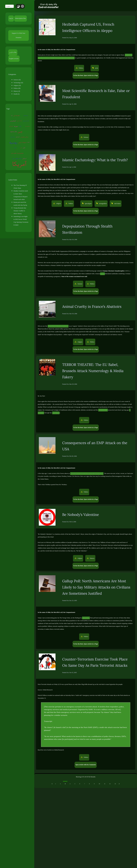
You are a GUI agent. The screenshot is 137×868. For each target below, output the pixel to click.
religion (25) (17, 86)
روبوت (21, 115)
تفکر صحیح (14, 132)
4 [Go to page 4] (70, 784)
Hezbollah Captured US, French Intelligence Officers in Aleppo (88, 27)
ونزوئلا (23, 126)
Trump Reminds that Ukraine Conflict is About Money (20, 211)
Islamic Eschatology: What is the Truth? (95, 160)
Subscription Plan (21, 18)
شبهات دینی (22, 142)
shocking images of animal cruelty (58, 326)
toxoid (102, 274)
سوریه (16, 126)
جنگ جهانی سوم (17, 158)
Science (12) (17, 80)
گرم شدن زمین (26, 121)
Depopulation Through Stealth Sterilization (87, 229)
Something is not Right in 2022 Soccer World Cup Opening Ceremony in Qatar (21, 221)
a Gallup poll (86, 618)
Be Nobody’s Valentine (81, 515)
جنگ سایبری (20, 121)
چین (20, 132)
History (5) (17, 91)
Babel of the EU (103, 410)
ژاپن (21, 148)
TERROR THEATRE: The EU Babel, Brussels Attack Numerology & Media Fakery (93, 371)
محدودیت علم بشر (17, 153)
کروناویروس (13, 121)
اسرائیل (24, 158)
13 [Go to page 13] (115, 784)
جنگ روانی (13, 137)
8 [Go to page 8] (89, 784)
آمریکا (19, 164)
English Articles (14, 59)
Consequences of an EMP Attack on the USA (95, 446)
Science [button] (86, 137)
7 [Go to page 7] (85, 784)
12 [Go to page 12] (110, 784)
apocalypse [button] (88, 204)
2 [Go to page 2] (60, 784)
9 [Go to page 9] (94, 784)
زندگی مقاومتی (24, 137)
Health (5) (16, 94)
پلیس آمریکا (26, 132)
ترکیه (19, 148)
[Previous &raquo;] (52, 784)
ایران (20, 126)
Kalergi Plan (56, 413)
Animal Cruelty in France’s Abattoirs (92, 307)
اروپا (12, 115)
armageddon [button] (103, 204)
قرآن (24, 148)
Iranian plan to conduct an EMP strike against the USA (87, 474)
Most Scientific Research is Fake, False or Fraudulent (96, 94)
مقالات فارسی (13, 52)
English (10, 6)
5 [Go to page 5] (75, 784)
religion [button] (58, 204)
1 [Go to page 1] (56, 784)
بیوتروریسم (28, 126)
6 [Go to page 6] (80, 784)
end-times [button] (117, 204)
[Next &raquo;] (119, 784)
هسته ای (16, 115)
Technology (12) (18, 83)
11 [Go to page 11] (105, 784)
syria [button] (96, 68)
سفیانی (15, 148)
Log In (11, 18)
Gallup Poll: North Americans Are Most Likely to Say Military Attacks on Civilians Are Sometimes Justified (96, 587)
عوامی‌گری (11, 126)
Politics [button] (81, 68)
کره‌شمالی (18, 137)
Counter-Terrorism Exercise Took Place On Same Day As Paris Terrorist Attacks (95, 662)
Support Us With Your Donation (19, 35)
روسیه (13, 142)
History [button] (92, 558)
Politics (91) (17, 88)
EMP (28, 142)
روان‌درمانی (26, 115)
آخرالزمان (26, 153)
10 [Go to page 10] (99, 784)
